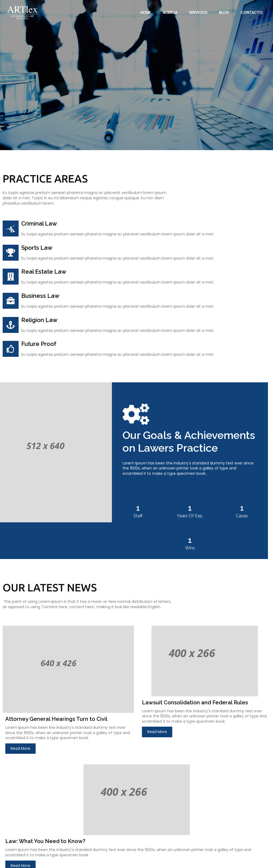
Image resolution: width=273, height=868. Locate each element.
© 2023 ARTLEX (19, 861)
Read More (20, 710)
